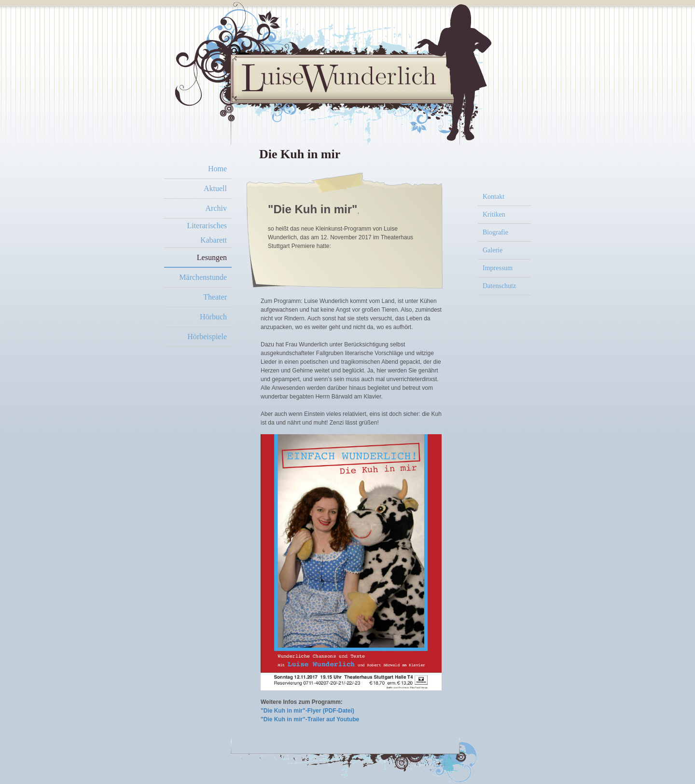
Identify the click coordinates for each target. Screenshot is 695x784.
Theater (215, 297)
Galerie (493, 250)
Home (217, 169)
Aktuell (215, 188)
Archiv (216, 208)
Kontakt (493, 197)
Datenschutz (499, 286)
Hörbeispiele (207, 337)
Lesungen (212, 257)
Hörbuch (213, 317)
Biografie (495, 232)
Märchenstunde (203, 277)
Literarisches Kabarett (207, 233)
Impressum (498, 268)
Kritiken (494, 214)
